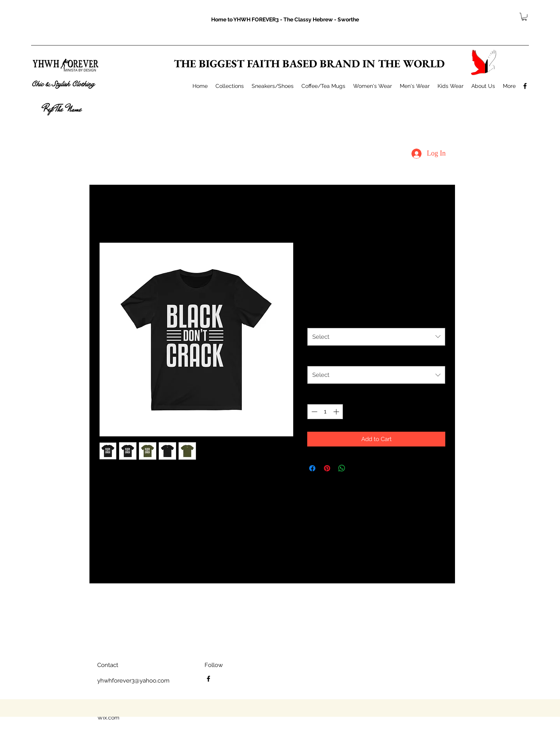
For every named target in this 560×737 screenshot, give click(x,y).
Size (314, 357)
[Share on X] (357, 468)
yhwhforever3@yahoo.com (133, 681)
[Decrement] (314, 412)
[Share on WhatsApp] (342, 468)
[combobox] (376, 337)
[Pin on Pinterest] (327, 468)
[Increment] (337, 412)
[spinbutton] (325, 412)
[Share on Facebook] (312, 468)
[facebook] (525, 86)
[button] (524, 17)
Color (316, 319)
